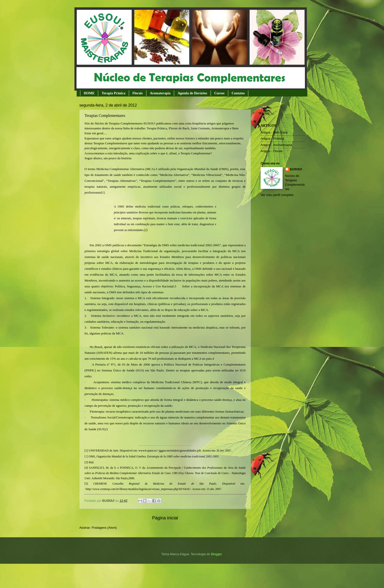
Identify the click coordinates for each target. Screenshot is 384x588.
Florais (138, 93)
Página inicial (165, 518)
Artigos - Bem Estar (274, 132)
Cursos (219, 93)
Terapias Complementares (105, 116)
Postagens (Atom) (104, 528)
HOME (89, 93)
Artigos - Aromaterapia (276, 145)
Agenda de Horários (192, 93)
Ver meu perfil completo (277, 195)
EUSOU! (296, 169)
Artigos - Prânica (272, 139)
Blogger (216, 554)
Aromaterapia (160, 93)
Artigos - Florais (272, 151)
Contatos (238, 93)
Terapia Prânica (113, 93)
